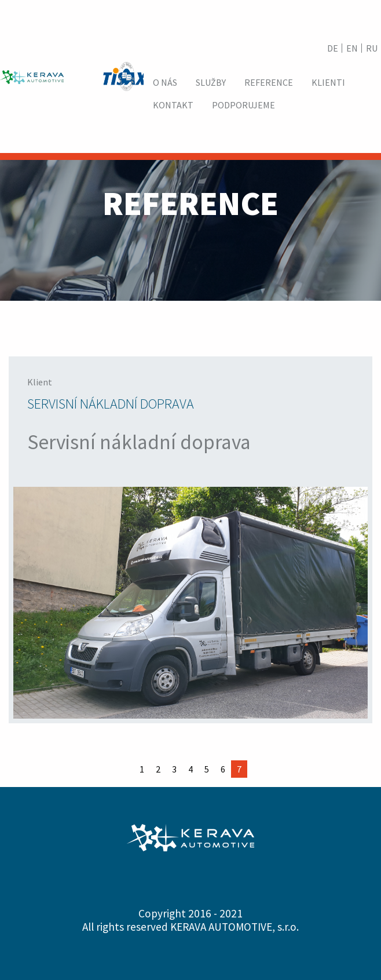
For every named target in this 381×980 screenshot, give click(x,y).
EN (352, 48)
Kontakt (173, 105)
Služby (211, 82)
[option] (190, 540)
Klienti (328, 82)
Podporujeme (243, 105)
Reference (269, 82)
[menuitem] (165, 82)
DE (333, 48)
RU (372, 48)
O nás (165, 82)
